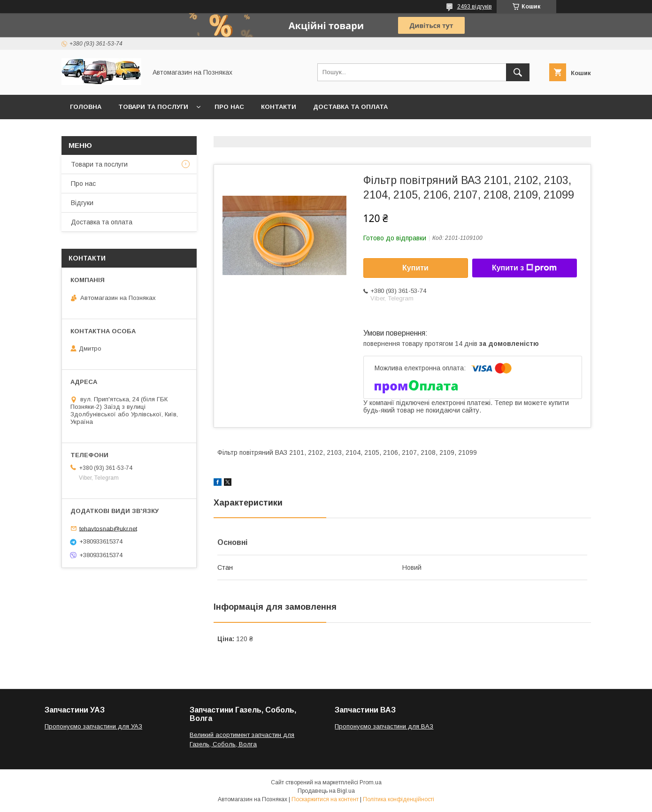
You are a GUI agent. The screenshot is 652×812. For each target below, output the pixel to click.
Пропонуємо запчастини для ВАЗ (384, 726)
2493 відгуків (475, 7)
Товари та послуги (153, 107)
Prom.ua (371, 782)
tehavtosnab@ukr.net (108, 528)
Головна (86, 107)
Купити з (524, 268)
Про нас (229, 107)
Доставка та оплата (350, 107)
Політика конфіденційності (399, 799)
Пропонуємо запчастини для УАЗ (93, 726)
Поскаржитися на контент (325, 799)
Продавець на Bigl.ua (326, 791)
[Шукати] (518, 72)
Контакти (279, 107)
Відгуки (82, 203)
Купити (415, 268)
